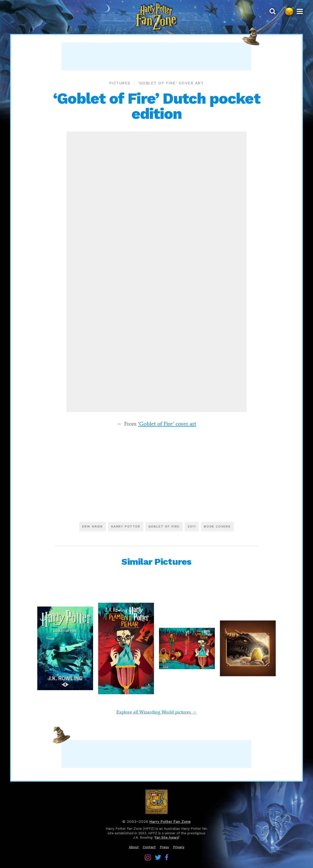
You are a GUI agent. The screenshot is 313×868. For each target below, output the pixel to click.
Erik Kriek (93, 526)
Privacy (179, 847)
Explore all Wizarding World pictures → (156, 712)
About (134, 847)
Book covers (217, 526)
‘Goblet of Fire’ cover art (171, 83)
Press (164, 847)
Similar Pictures (156, 562)
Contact (149, 847)
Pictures (120, 83)
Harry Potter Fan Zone (170, 822)
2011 (192, 526)
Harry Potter (126, 526)
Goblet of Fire (164, 526)
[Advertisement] (156, 56)
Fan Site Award (167, 837)
